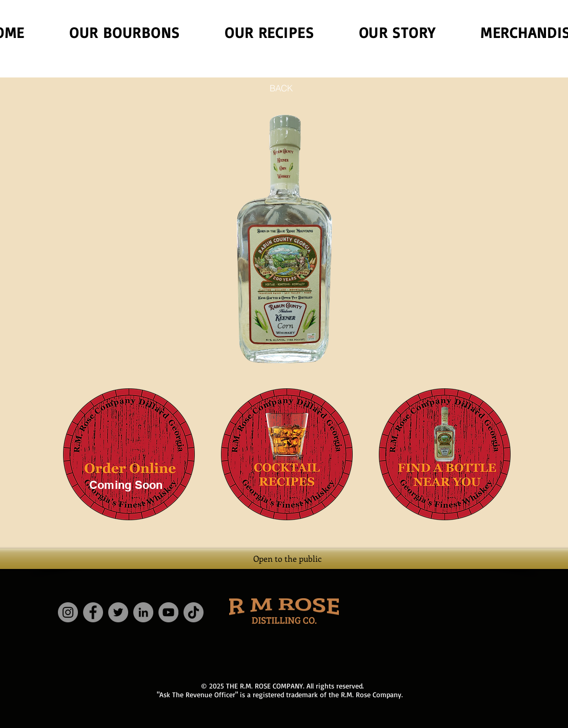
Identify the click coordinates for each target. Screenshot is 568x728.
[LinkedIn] (143, 612)
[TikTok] (194, 612)
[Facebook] (93, 612)
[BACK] (281, 88)
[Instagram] (68, 612)
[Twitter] (118, 612)
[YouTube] (168, 612)
